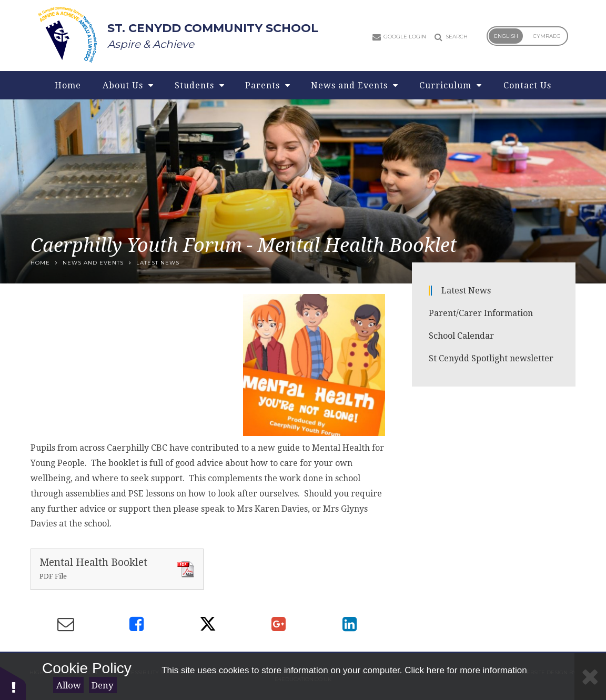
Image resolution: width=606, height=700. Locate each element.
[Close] (590, 677)
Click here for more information (466, 670)
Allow (69, 685)
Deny (103, 685)
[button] (13, 683)
